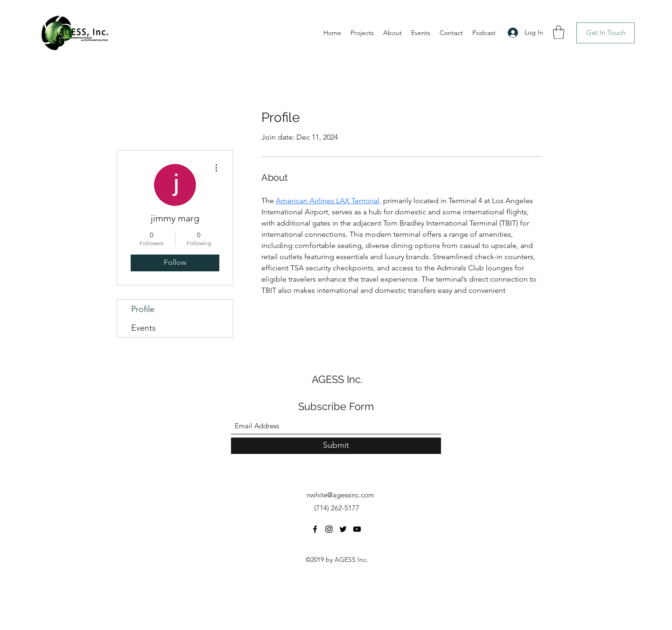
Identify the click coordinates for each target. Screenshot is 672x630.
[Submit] (336, 446)
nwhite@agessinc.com (340, 495)
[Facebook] (315, 529)
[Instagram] (329, 529)
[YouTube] (357, 529)
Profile (143, 309)
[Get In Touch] (605, 33)
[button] (559, 32)
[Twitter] (343, 529)
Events (143, 328)
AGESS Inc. (337, 379)
